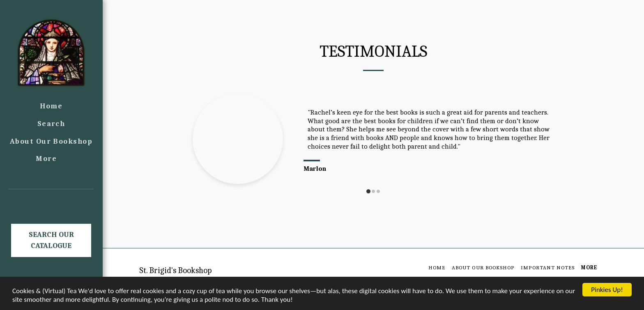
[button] (51, 201)
